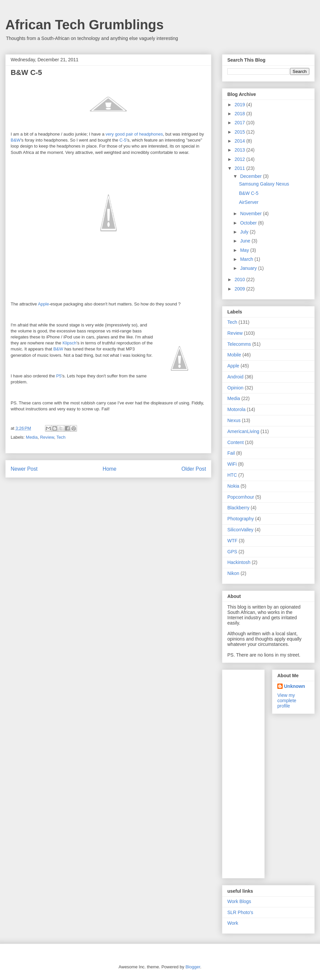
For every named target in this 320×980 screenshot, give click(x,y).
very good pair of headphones (134, 134)
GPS (232, 552)
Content (235, 442)
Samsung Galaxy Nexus (264, 184)
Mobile (234, 355)
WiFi (232, 464)
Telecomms (239, 344)
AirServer (249, 202)
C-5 (123, 140)
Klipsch (69, 343)
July (245, 232)
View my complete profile (287, 701)
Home (110, 469)
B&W (16, 140)
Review (47, 437)
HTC (232, 475)
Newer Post (24, 469)
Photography (240, 519)
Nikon (233, 573)
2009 (240, 289)
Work (233, 923)
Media (32, 437)
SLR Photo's (240, 912)
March (247, 259)
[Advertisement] (253, 772)
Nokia (233, 486)
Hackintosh (239, 562)
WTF (232, 541)
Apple (43, 304)
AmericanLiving (243, 431)
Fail (231, 453)
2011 (240, 168)
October (249, 223)
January (249, 268)
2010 (240, 279)
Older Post (194, 469)
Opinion (235, 388)
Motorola (236, 409)
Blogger (193, 967)
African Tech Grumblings (84, 25)
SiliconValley (240, 530)
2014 (240, 141)
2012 (240, 159)
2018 (240, 114)
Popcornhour (241, 497)
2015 (240, 132)
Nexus (234, 420)
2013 (240, 150)
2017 (240, 123)
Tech (61, 437)
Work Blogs (239, 901)
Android (235, 377)
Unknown (294, 686)
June (246, 241)
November (251, 214)
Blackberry (238, 508)
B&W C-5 (249, 193)
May (245, 250)
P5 (59, 376)
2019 (240, 105)
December (251, 176)
